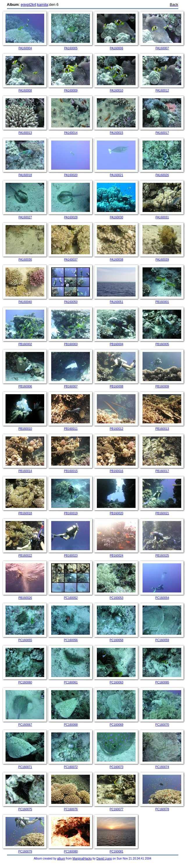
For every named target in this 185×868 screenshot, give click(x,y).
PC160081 (116, 852)
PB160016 (116, 471)
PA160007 (162, 48)
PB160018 (25, 513)
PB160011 (71, 429)
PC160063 (116, 682)
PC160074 (162, 767)
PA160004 (25, 48)
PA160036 (25, 260)
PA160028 (71, 217)
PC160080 (71, 852)
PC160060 (25, 682)
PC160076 (71, 809)
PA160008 (25, 91)
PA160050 (71, 302)
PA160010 (117, 91)
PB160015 (71, 471)
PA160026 (162, 175)
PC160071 (25, 767)
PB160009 (162, 386)
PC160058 (116, 640)
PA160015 (117, 133)
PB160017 (162, 471)
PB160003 (71, 344)
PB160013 (162, 429)
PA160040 (25, 302)
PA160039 (162, 260)
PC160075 (25, 809)
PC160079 (25, 852)
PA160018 (25, 175)
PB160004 (116, 344)
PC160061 (71, 682)
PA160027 (25, 217)
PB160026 (25, 598)
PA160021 (117, 175)
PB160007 (71, 386)
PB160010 (25, 429)
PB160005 (162, 344)
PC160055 (25, 640)
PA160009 (71, 91)
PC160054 (162, 598)
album (61, 859)
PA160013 (25, 133)
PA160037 (71, 260)
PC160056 (71, 640)
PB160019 (71, 513)
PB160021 (162, 513)
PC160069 (116, 725)
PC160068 (71, 725)
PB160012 (116, 429)
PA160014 (71, 133)
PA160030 (117, 217)
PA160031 (162, 217)
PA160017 (162, 133)
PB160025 (162, 556)
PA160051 (117, 302)
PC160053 (116, 598)
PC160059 (162, 640)
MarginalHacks (82, 859)
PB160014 (25, 471)
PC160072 (71, 767)
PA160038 (117, 260)
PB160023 (71, 556)
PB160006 (25, 386)
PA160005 (71, 48)
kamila (43, 5)
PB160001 (162, 302)
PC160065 (162, 682)
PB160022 (25, 556)
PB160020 (116, 513)
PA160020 (71, 175)
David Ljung (104, 859)
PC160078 (162, 809)
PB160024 (116, 556)
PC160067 (25, 725)
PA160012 (162, 91)
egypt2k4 (28, 5)
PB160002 (25, 344)
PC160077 (116, 809)
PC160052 (71, 598)
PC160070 (162, 725)
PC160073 (116, 767)
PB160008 (116, 386)
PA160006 (117, 48)
